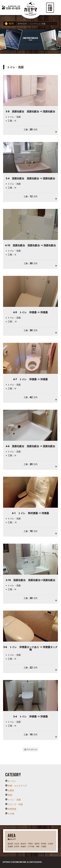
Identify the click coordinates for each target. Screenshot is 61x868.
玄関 (10, 795)
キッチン (12, 781)
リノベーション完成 (41, 24)
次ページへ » (30, 749)
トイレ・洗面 (14, 800)
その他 (11, 814)
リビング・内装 (15, 804)
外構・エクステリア (17, 786)
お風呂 (11, 790)
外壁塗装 (12, 809)
